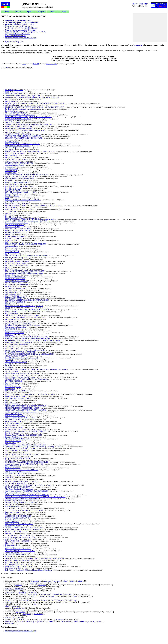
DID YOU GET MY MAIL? (15, 153)
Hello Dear (9, 385)
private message (11, 167)
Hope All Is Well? (11, 493)
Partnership (9, 259)
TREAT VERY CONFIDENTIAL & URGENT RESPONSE (26, 406)
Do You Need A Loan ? (13, 157)
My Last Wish (10, 346)
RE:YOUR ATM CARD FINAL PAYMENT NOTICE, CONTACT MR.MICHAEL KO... (36, 103)
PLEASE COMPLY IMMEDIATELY (18, 182)
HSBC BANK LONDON (14, 423)
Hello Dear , (9, 402)
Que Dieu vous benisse (13, 568)
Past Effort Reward (12, 111)
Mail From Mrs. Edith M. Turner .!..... (18, 549)
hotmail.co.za (45, 594)
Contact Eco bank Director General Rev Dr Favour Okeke (25, 350)
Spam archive (10, 42)
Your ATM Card (11, 211)
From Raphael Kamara (13, 121)
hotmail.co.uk (32, 594)
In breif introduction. (12, 433)
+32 (25, 28)
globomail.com (10, 593)
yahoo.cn (20, 621)
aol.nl (65, 581)
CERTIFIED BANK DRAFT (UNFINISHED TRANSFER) (26, 317)
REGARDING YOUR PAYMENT (17, 391)
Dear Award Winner (12, 196)
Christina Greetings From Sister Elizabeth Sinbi (22, 499)
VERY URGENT (11, 329)
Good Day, (9, 213)
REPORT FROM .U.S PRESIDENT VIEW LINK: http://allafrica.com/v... (30, 219)
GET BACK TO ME (12, 252)
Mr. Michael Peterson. (13, 468)
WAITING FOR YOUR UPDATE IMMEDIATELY (23, 136)
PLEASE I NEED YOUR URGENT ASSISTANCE (23, 200)
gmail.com (23, 593)
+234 (15, 28)
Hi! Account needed (12, 348)
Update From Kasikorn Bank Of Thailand (19, 177)
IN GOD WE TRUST (13, 190)
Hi (6, 215)
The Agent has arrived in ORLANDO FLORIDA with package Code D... (30, 124)
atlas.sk (72, 581)
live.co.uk (25, 600)
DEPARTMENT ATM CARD (15, 263)
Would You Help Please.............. (16, 232)
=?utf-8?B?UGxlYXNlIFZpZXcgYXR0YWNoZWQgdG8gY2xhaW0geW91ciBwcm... (35, 447)
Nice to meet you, (11, 248)
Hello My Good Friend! (13, 294)
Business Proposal (11, 194)
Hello (7, 92)
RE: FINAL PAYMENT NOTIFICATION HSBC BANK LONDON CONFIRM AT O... (35, 107)
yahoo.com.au (66, 621)
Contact (63, 12)
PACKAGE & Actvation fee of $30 (17, 560)
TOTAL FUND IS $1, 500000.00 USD (19, 541)
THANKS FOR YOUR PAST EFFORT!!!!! (20, 551)
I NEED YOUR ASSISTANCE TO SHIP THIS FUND (24, 138)
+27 (19, 28)
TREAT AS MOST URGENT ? (16, 356)
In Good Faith (10, 557)
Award (7, 308)
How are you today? (12, 250)
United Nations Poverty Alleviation (17, 204)
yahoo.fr (100, 621)
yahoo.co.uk (42, 621)
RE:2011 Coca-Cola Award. (15, 333)
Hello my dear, (10, 389)
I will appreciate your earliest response (18, 128)
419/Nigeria (41, 12)
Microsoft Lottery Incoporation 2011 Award (20, 377)
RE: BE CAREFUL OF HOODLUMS (18, 231)
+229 (11, 28)
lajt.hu (7, 600)
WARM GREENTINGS (13, 283)
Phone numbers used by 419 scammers (18, 26)
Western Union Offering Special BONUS (19, 564)
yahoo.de (91, 621)
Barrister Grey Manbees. (14, 501)
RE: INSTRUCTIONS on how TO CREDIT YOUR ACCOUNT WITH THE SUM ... (34, 340)
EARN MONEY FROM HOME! (16, 285)
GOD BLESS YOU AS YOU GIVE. (18, 472)
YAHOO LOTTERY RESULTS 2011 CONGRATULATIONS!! (27, 310)
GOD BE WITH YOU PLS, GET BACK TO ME (22, 454)
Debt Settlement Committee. (15, 331)
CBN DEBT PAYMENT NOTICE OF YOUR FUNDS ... (25, 528)
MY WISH (9, 335)
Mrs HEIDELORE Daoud (14, 94)
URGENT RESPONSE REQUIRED (18, 487)
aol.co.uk (47, 581)
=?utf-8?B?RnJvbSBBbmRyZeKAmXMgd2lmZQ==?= (24, 96)
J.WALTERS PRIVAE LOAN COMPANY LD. (21, 126)
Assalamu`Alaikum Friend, (14, 165)
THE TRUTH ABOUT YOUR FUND (18, 439)
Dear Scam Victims (12, 101)
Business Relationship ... (14, 437)
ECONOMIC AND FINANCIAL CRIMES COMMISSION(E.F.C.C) (29, 339)
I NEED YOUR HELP (13, 466)
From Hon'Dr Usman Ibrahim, (16, 279)
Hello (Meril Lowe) (12, 105)
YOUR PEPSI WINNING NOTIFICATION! (21, 418)
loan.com (61, 600)
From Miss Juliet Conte (13, 526)
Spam (29, 12)
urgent (8, 161)
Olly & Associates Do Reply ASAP (17, 450)
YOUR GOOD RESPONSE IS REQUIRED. (21, 352)
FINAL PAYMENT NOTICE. (15, 277)
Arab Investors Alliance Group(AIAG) (18, 342)
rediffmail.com (21, 610)
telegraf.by (27, 614)
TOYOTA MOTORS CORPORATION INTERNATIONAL (26, 130)
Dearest (8, 234)
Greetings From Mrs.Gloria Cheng (17, 281)
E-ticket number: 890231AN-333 (16, 159)
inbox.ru (34, 596)
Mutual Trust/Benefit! (13, 371)
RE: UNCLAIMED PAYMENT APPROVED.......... (23, 481)
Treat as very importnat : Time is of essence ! (21, 412)
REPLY (8, 400)
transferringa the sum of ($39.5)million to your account (24, 273)
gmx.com (34, 593)
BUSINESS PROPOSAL (14, 381)
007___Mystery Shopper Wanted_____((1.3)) (21, 192)
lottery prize (138, 45)
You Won (8, 460)
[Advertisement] (150, 28)
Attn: (7, 140)
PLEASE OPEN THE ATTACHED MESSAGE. (22, 470)
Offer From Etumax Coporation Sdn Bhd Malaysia (23, 325)
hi (6, 452)
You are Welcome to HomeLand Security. (19, 535)
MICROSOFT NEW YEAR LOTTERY (19, 398)
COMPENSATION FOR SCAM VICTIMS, (20, 323)
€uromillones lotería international (17, 223)
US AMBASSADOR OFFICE (16, 236)
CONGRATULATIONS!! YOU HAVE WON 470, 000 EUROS (27, 495)
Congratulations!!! (11, 169)
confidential (9, 477)
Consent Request (11, 171)
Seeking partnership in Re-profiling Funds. (20, 178)
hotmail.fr (69, 594)
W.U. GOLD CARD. (12, 562)
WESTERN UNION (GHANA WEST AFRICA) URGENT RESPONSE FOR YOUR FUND (37, 369)
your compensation (12, 202)
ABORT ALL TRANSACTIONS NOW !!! (20, 134)
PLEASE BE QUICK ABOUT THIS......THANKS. (23, 312)
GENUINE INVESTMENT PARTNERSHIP (20, 537)
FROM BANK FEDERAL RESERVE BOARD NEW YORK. (26, 337)
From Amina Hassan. (12, 506)
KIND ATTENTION (12, 240)
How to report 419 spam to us (15, 36)
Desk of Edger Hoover (13, 545)
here (24, 64)
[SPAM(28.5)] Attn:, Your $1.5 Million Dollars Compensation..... (28, 379)
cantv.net (19, 585)
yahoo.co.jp (30, 621)
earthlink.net (19, 589)
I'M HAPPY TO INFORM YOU (16, 531)
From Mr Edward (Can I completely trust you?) (21, 358)
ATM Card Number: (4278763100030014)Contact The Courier (27, 175)
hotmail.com (58, 594)
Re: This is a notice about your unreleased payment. (23, 109)
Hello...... (8, 514)
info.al (42, 596)
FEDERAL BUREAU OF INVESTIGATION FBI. (22, 144)
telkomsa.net (38, 614)
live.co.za (35, 600)
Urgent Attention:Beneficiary (15, 225)
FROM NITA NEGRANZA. (15, 416)
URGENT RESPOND (13, 420)
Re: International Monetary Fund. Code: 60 (20, 115)
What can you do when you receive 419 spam (21, 38)
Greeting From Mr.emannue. (15, 475)
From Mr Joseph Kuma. (13, 188)
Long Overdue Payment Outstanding (18, 146)
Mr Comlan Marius (12, 321)
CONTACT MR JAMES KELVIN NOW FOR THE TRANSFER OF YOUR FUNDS (34, 558)
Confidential (9, 504)
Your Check (9, 456)
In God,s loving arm (12, 269)
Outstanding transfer (12, 553)
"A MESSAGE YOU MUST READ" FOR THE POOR (24, 510)
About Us (18, 12)
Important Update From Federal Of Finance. (20, 429)
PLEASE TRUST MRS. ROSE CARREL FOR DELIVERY (26, 244)
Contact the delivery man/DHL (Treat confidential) (23, 373)
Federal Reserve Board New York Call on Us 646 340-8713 (26, 530)
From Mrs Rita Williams (14, 238)
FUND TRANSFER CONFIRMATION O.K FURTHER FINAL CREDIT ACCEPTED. (35, 497)
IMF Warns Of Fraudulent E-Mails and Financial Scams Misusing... (28, 570)
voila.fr (19, 618)
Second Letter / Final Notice (15, 508)
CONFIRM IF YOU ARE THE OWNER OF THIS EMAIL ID (27, 462)
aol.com (57, 581)
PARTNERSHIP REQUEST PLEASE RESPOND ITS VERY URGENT (30, 151)
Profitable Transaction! (13, 441)
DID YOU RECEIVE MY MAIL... (17, 375)
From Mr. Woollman (12, 142)
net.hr (36, 604)
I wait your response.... (13, 512)
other (35, 28)
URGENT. (9, 180)
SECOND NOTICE (12, 286)
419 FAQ (36, 64)
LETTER (8, 290)
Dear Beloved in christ (13, 319)
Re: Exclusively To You (13, 387)
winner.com (60, 620)
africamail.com (36, 581)
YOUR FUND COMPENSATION (17, 518)
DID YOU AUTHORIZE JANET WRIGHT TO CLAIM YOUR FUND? (30, 394)
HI (6, 254)
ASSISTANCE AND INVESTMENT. (18, 516)
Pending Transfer (11, 539)
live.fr (53, 600)
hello (7, 393)
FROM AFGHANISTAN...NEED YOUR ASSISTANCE (25, 271)
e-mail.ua (8, 589)
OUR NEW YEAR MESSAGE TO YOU (19, 163)
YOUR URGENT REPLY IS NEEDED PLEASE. (22, 315)
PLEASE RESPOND (12, 404)
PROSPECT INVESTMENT (15, 302)
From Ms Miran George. (14, 217)
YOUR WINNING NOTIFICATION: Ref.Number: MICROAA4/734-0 (30, 354)
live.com (44, 600)
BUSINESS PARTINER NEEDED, (17, 265)
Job (6, 132)
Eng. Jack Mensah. (12, 313)
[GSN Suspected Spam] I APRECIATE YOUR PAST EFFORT (27, 491)
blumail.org (33, 583)
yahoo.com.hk (79, 621)
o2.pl (7, 606)
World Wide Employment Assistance (18, 344)
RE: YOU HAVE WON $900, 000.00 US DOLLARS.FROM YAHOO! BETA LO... (34, 205)
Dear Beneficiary (11, 155)
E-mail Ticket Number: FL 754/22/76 (18, 119)
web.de (21, 620)
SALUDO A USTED (12, 227)
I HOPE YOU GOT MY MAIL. (16, 396)
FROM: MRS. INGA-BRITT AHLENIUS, (20, 209)
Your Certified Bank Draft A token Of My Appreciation (24, 306)
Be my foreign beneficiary (14, 427)
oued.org (15, 606)
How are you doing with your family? (18, 258)
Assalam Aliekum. (11, 246)
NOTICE (8, 304)
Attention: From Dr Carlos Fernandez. (18, 229)
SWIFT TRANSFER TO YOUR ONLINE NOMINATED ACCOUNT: (29, 485)
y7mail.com (9, 621)
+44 (31, 28)
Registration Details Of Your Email (17, 261)
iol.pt (76, 596)
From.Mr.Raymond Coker (14, 90)
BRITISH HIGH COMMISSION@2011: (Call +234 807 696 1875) (28, 117)
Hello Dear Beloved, (12, 520)
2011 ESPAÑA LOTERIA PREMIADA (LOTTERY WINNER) (27, 300)
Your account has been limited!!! (16, 288)
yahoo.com (53, 621)
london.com (72, 600)
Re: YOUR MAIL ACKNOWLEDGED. (19, 421)
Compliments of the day (13, 292)
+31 (22, 28)
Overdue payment (11, 547)
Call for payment (11, 207)
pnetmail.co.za (19, 608)
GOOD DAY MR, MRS (14, 414)
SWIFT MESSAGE (12, 522)
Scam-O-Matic (52, 64)
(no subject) (9, 150)
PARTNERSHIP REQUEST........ (16, 298)
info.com (51, 596)
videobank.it (9, 618)
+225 (7, 28)
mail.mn (8, 602)
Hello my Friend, (11, 173)
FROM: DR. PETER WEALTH (16, 296)
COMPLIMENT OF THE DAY (16, 113)
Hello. (7, 242)
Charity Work (10, 543)
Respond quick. (10, 443)
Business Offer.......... (12, 275)
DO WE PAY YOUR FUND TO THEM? (19, 524)
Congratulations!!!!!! (12, 425)
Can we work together (13, 383)
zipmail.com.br (10, 623)
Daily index (19, 42)
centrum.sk (42, 585)
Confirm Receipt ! (11, 148)
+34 (28, 28)
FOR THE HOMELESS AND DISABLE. (19, 186)
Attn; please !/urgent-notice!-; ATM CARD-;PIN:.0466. (24, 464)
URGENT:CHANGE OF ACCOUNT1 (18, 458)
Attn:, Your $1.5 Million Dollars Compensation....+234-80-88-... (27, 221)
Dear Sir (8, 533)
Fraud (52, 12)
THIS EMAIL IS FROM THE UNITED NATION (22, 408)
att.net (81, 581)
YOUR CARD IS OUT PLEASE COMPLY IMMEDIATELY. (26, 256)
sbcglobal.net (21, 612)
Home (7, 12)
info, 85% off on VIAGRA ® (15, 483)
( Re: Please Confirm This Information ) (19, 489)
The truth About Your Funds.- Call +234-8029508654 (23, 435)
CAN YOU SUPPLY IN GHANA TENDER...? (21, 448)
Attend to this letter (12, 184)
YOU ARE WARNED (13, 123)
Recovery (8, 366)
